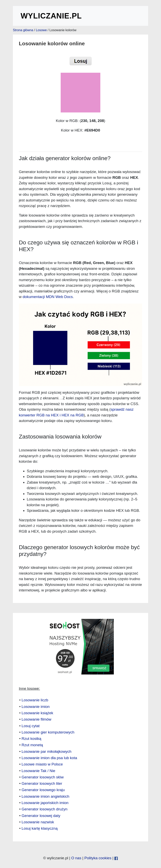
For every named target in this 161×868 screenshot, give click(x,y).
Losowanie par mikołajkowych (46, 751)
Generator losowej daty (41, 816)
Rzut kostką (31, 739)
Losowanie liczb (35, 700)
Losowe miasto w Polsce (42, 764)
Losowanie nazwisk (38, 822)
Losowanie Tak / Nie (38, 771)
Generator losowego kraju (43, 790)
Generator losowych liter (42, 783)
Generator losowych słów (43, 777)
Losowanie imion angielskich (46, 796)
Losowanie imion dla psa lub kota (49, 758)
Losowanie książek (37, 713)
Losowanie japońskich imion (45, 803)
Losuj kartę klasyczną (40, 828)
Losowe (41, 30)
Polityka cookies (98, 858)
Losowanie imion (36, 707)
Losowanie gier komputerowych (48, 732)
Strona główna (23, 30)
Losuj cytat (31, 726)
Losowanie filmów (36, 719)
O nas (76, 858)
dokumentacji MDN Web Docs (48, 297)
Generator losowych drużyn (45, 809)
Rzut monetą (32, 745)
